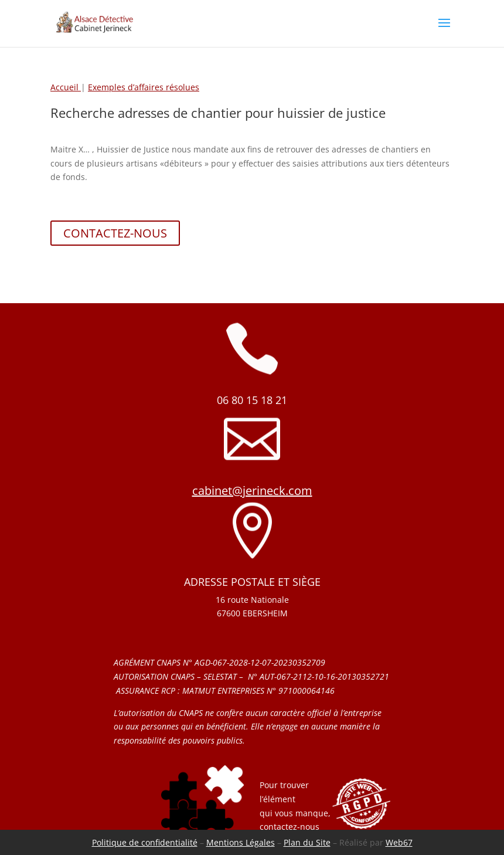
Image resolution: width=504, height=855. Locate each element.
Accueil (66, 87)
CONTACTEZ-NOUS (115, 233)
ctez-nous (300, 827)
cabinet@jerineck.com (252, 491)
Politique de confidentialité (145, 842)
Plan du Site (307, 842)
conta (270, 827)
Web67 (399, 842)
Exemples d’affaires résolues (144, 87)
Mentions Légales (241, 842)
